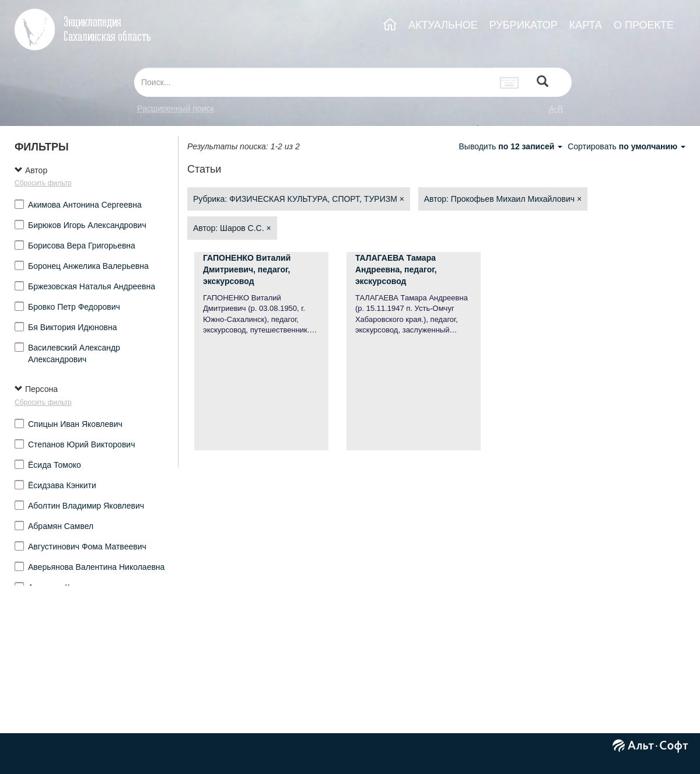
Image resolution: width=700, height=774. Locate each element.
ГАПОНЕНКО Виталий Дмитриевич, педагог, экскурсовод (247, 269)
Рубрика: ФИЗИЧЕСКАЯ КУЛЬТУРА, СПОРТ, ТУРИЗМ (299, 199)
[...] (314, 82)
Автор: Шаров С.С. (232, 228)
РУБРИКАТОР (524, 25)
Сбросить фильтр (43, 183)
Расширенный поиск (176, 108)
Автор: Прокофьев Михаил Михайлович (503, 199)
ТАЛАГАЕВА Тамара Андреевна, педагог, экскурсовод (396, 269)
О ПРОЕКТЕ (644, 25)
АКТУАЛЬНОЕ (443, 25)
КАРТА (586, 25)
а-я (556, 108)
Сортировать (626, 146)
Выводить (512, 146)
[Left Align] (542, 83)
